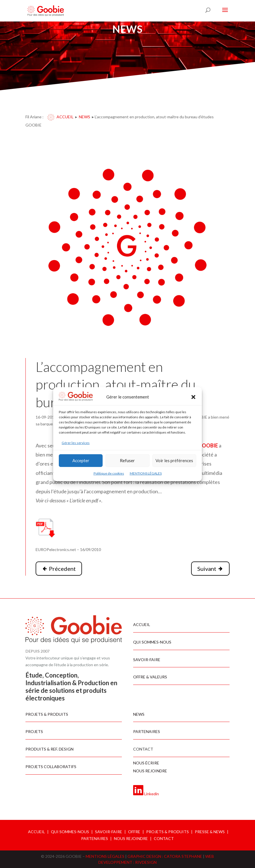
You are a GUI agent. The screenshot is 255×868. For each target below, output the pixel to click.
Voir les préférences (174, 460)
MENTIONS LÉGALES (146, 473)
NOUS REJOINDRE (131, 838)
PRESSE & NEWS (210, 832)
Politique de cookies (109, 473)
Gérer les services (76, 443)
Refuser (127, 460)
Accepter (81, 460)
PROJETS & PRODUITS (168, 832)
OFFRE (134, 832)
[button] (193, 397)
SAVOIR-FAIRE (109, 832)
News (85, 117)
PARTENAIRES (95, 838)
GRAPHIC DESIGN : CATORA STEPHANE (165, 856)
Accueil (65, 117)
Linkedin (152, 794)
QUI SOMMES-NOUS (70, 832)
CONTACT (164, 838)
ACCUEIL (36, 832)
